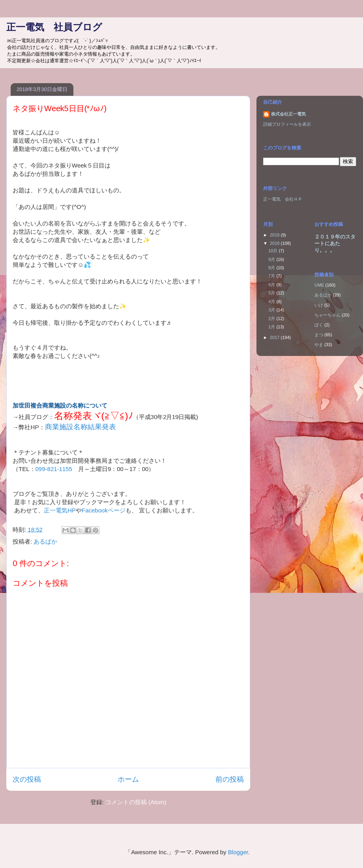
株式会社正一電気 (288, 114)
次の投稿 (27, 779)
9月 (272, 259)
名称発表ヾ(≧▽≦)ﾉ (94, 416)
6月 (272, 285)
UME (319, 285)
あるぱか (45, 541)
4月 (272, 302)
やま (319, 345)
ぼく (319, 325)
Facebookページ (104, 510)
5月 (272, 293)
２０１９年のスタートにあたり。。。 (335, 243)
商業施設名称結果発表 (80, 427)
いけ (319, 305)
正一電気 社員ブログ (54, 27)
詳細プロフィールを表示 (287, 124)
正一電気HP (60, 510)
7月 (272, 276)
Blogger (238, 852)
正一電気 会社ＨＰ (283, 199)
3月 (272, 310)
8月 (272, 268)
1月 (272, 327)
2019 (275, 235)
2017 (275, 337)
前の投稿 (230, 779)
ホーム (128, 779)
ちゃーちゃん (327, 315)
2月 (272, 319)
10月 (273, 251)
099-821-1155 (54, 469)
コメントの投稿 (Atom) (136, 802)
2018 (275, 243)
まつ (319, 335)
